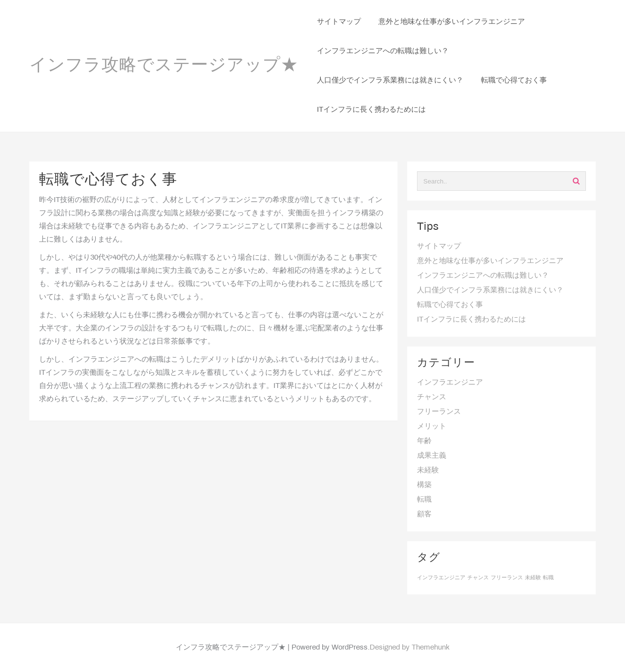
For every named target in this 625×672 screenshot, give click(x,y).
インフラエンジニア (450, 383)
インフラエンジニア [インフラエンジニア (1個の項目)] (441, 578)
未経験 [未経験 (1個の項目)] (533, 578)
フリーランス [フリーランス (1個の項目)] (507, 578)
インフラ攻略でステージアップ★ (164, 66)
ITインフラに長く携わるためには (471, 320)
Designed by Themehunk (410, 648)
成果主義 (432, 456)
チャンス (432, 397)
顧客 (424, 514)
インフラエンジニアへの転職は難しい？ (483, 276)
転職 (424, 500)
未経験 (428, 470)
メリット (432, 427)
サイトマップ (439, 246)
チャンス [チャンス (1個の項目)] (478, 578)
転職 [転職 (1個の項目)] (548, 578)
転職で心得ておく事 (450, 305)
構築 (424, 485)
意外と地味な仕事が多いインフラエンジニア (490, 261)
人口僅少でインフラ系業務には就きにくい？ (490, 290)
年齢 (424, 441)
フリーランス (439, 412)
